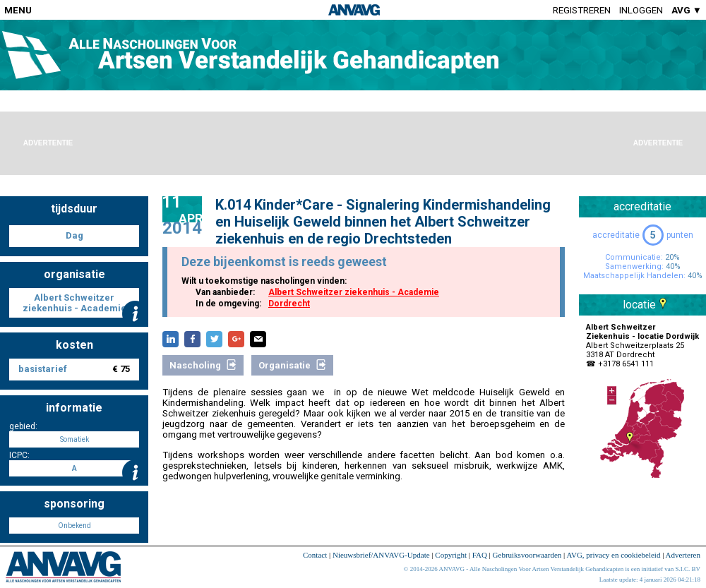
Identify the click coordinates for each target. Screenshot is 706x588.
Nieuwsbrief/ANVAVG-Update (381, 555)
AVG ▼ (687, 10)
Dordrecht (289, 304)
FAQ (480, 555)
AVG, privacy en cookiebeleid (613, 555)
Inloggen (641, 10)
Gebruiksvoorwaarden (527, 555)
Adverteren (683, 555)
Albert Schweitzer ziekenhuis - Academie (354, 292)
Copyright (451, 555)
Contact (315, 555)
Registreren (582, 10)
